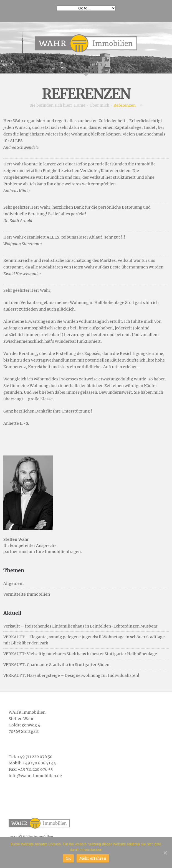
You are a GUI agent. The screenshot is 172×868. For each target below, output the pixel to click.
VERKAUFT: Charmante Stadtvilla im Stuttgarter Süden (56, 665)
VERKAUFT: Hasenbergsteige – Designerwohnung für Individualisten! (71, 675)
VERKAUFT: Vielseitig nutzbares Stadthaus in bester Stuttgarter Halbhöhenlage (80, 654)
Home (79, 105)
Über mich (99, 105)
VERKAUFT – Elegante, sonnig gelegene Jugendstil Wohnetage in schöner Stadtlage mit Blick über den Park (84, 640)
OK (68, 858)
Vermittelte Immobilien (27, 594)
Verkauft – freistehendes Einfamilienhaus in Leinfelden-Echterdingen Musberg (80, 626)
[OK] (165, 853)
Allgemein (13, 583)
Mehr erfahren (93, 858)
